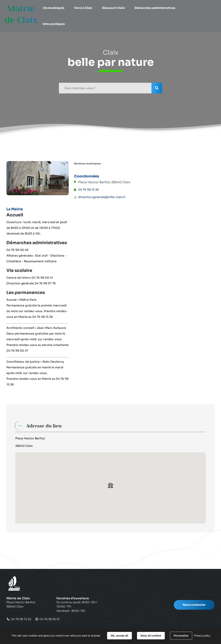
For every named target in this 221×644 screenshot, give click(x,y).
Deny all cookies (151, 636)
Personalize (181, 636)
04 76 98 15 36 (89, 190)
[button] (55, 8)
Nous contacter (194, 605)
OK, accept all (119, 636)
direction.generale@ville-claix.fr (102, 197)
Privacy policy (202, 636)
